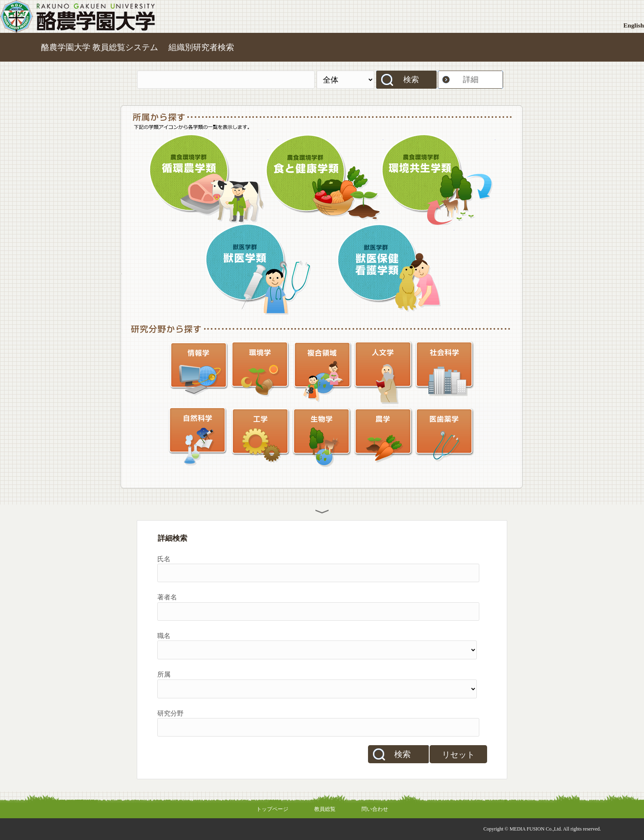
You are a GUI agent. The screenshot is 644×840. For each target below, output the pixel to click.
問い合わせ (375, 809)
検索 (411, 79)
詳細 (471, 79)
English (634, 25)
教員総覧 (325, 809)
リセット (458, 755)
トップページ (272, 809)
